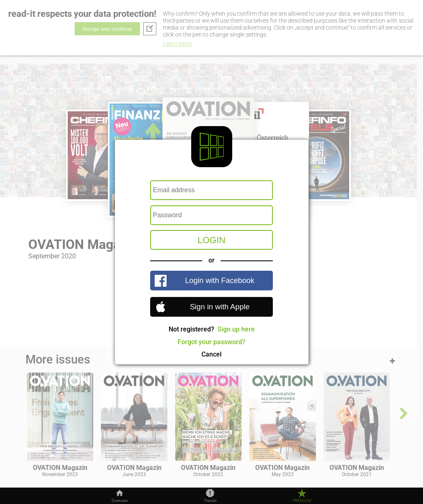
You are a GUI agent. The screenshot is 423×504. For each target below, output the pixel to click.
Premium (302, 501)
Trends (210, 501)
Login (212, 240)
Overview (120, 501)
